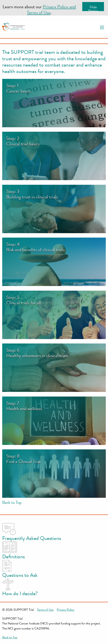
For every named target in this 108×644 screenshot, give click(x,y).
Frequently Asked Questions (32, 533)
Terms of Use (45, 610)
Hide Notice (93, 8)
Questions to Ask (20, 569)
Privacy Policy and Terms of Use (51, 10)
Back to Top (12, 502)
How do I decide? (20, 588)
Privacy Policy (65, 610)
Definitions (13, 551)
